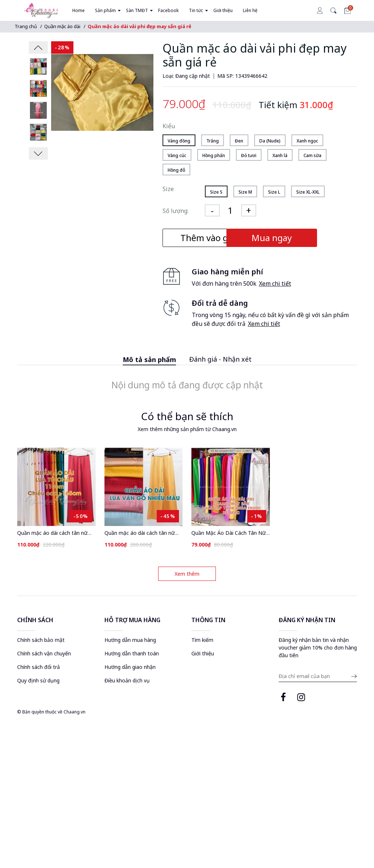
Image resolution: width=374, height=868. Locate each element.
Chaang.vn (75, 712)
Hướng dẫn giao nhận (130, 667)
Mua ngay (308, 238)
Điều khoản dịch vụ (127, 680)
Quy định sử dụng (38, 680)
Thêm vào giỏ (208, 238)
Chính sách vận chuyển (44, 653)
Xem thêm (187, 574)
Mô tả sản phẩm (149, 359)
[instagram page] (301, 698)
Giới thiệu (203, 653)
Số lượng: (175, 211)
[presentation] (38, 47)
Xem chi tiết (275, 283)
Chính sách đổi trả (39, 667)
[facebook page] (283, 698)
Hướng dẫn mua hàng (130, 640)
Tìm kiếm (202, 640)
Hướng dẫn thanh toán (132, 653)
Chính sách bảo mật (41, 640)
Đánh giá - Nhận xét (220, 359)
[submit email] (353, 677)
